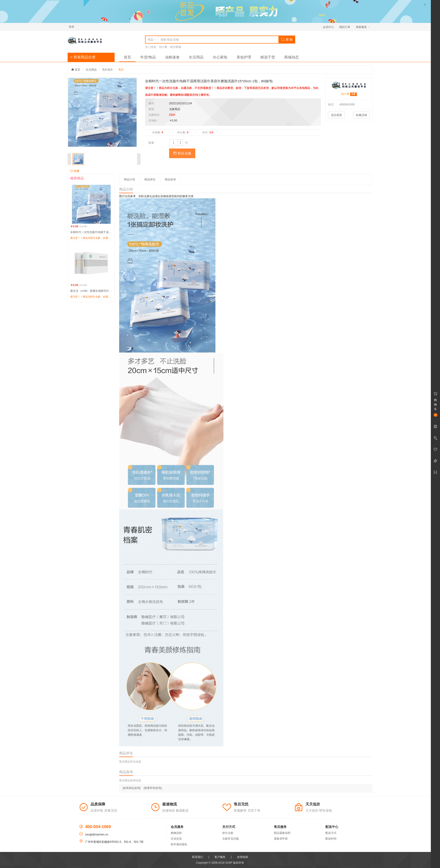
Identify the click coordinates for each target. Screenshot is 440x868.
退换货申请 (281, 839)
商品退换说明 (282, 833)
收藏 (75, 171)
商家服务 (363, 27)
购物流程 (176, 833)
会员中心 (328, 27)
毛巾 (121, 70)
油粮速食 (172, 57)
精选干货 (268, 57)
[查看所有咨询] (153, 788)
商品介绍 (129, 179)
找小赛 (345, 94)
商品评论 (150, 179)
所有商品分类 (83, 57)
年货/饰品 (148, 57)
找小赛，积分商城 (170, 47)
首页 (127, 57)
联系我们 (198, 857)
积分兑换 (182, 153)
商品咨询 (170, 179)
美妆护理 (244, 57)
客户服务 (220, 857)
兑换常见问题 (231, 839)
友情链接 (242, 857)
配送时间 (331, 839)
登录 (71, 27)
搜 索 (287, 39)
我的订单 (345, 27)
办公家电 (220, 57)
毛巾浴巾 (107, 70)
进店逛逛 (336, 115)
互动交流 (176, 839)
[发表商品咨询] (132, 788)
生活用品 (196, 57)
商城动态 (291, 57)
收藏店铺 (361, 115)
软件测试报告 (179, 844)
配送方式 (331, 833)
